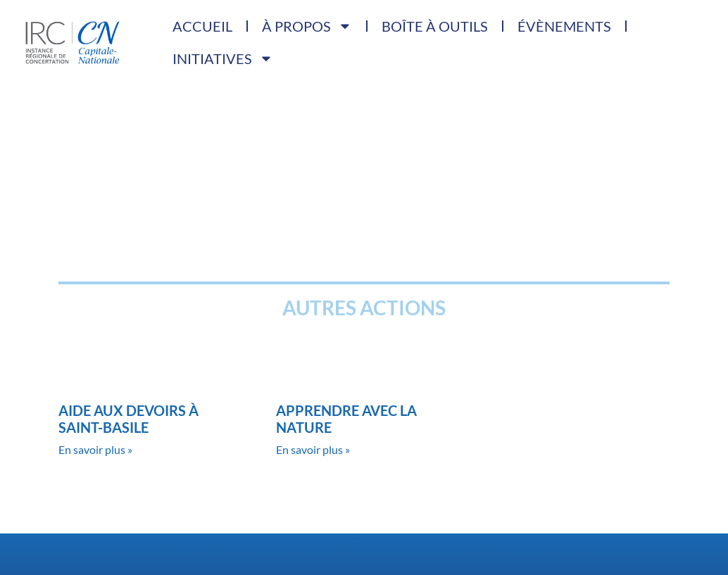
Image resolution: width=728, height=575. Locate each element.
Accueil (202, 26)
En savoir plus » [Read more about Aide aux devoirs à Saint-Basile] (95, 449)
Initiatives (223, 58)
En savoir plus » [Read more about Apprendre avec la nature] (313, 449)
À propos (307, 26)
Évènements (564, 26)
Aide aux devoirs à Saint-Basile (128, 419)
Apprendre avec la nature (346, 419)
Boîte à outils (435, 26)
